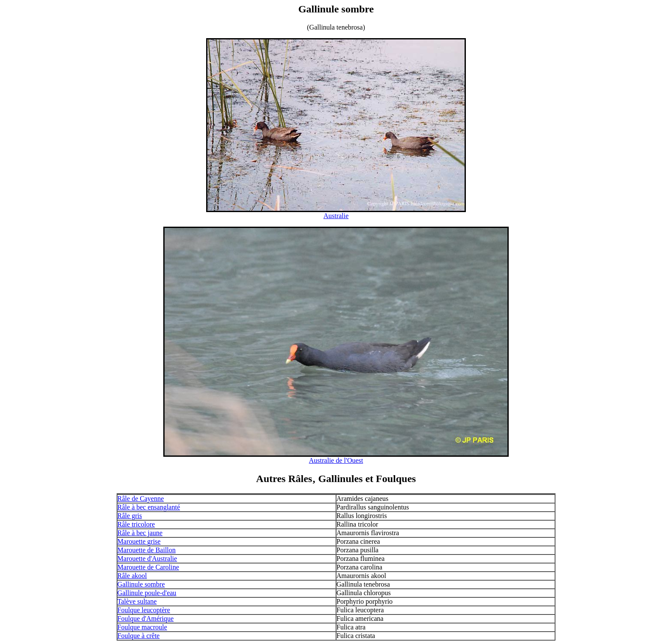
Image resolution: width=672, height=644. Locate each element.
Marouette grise (139, 541)
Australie (336, 216)
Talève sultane (137, 601)
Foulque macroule (142, 627)
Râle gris (130, 516)
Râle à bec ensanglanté (149, 507)
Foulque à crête (139, 636)
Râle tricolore (136, 524)
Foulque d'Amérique (145, 619)
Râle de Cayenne (141, 499)
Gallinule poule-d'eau (147, 593)
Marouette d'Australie (147, 559)
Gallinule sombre (141, 584)
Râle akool (132, 576)
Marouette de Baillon (147, 550)
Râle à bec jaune (140, 533)
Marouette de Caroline (148, 567)
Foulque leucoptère (144, 610)
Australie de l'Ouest (336, 460)
